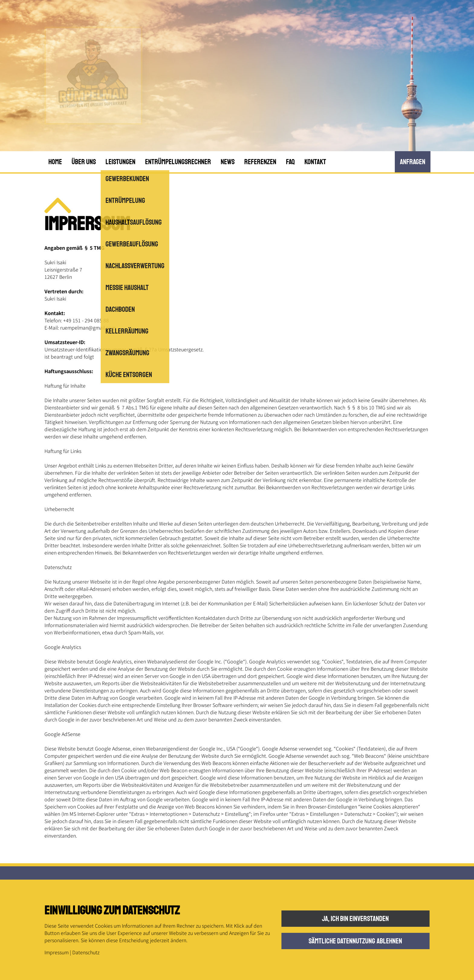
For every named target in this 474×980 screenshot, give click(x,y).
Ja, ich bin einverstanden (355, 919)
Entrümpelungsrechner (178, 162)
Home (55, 162)
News (228, 162)
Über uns (84, 162)
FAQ (290, 162)
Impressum (57, 952)
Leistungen (120, 162)
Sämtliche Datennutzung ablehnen (355, 941)
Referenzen (260, 162)
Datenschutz (86, 952)
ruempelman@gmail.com (88, 327)
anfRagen (413, 162)
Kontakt (315, 162)
